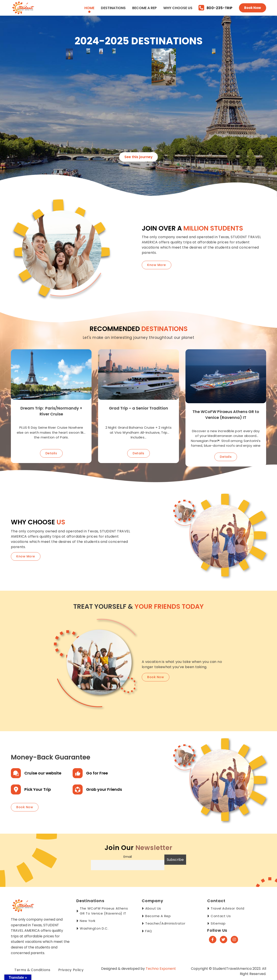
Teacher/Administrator (165, 923)
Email (128, 857)
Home (89, 8)
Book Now (253, 8)
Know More (157, 265)
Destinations (113, 8)
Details (51, 453)
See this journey (138, 157)
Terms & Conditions (32, 970)
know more (26, 556)
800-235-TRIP (216, 8)
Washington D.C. (94, 928)
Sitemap (218, 923)
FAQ (149, 931)
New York (88, 921)
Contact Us (221, 916)
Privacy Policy (71, 970)
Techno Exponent (161, 969)
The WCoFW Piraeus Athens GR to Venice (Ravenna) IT (104, 911)
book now (156, 677)
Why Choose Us (178, 8)
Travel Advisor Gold (227, 908)
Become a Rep (144, 8)
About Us (153, 908)
